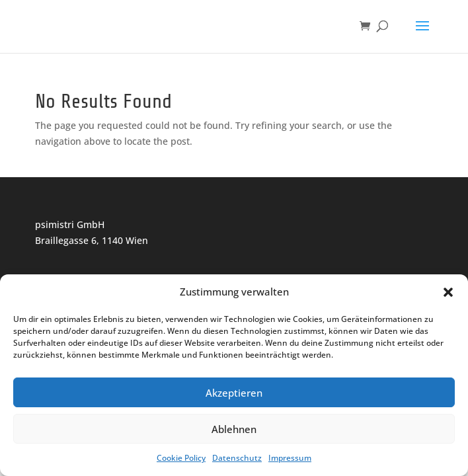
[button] (448, 292)
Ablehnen (234, 429)
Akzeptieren (234, 393)
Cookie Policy (181, 458)
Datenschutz (237, 458)
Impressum (290, 458)
